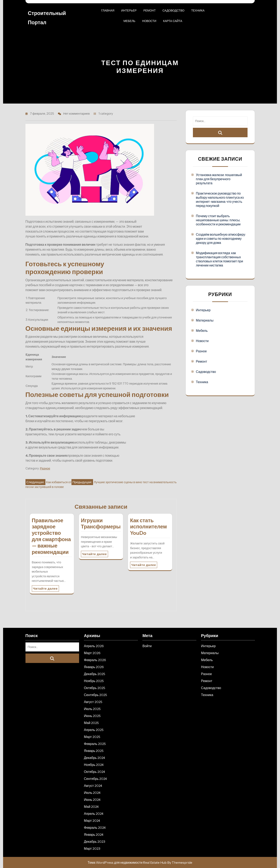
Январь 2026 (94, 667)
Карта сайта (173, 21)
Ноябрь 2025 (94, 681)
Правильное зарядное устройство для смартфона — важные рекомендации (51, 536)
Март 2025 (92, 737)
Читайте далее (45, 588)
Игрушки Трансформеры (101, 524)
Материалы (205, 320)
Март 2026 (92, 653)
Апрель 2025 (94, 730)
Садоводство (173, 10)
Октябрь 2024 (94, 772)
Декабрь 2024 (94, 758)
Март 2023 (92, 848)
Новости (149, 21)
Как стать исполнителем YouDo (148, 527)
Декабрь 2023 (95, 841)
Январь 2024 (94, 835)
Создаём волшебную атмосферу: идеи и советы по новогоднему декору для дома (221, 239)
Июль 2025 (92, 709)
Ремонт (150, 10)
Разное (45, 468)
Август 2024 (93, 786)
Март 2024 (92, 821)
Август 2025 (93, 702)
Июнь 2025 (92, 716)
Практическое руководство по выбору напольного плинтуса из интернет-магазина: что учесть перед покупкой (220, 199)
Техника (198, 10)
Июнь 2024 (92, 800)
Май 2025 (91, 723)
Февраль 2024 (95, 828)
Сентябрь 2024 (96, 779)
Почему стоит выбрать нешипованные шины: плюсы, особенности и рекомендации (218, 220)
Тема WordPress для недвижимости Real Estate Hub (127, 862)
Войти (147, 646)
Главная (108, 10)
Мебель (129, 21)
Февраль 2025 (95, 744)
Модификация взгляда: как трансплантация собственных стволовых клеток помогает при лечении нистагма (220, 259)
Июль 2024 (92, 793)
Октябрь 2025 (95, 688)
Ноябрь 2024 (94, 765)
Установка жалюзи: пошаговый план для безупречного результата (219, 179)
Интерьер (129, 10)
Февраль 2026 (95, 660)
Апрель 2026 (94, 646)
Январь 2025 (94, 751)
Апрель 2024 (94, 814)
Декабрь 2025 (95, 674)
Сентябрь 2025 (96, 695)
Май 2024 (91, 807)
